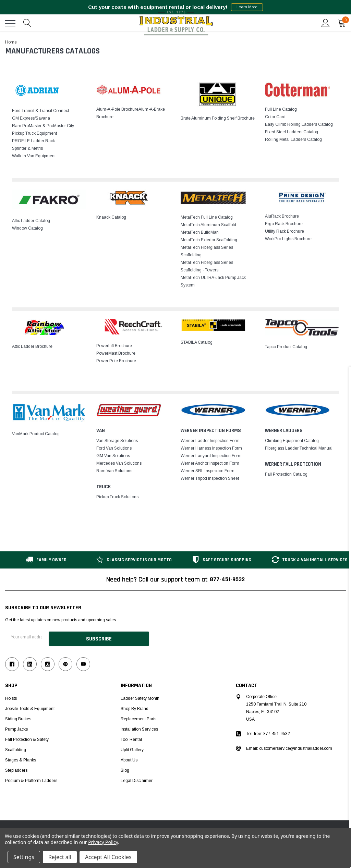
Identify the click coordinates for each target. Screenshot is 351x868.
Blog (125, 769)
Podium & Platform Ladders (31, 779)
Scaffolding (16, 748)
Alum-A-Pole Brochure (117, 109)
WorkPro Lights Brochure (288, 239)
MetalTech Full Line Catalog (207, 217)
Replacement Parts (138, 717)
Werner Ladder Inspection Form (210, 441)
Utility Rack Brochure (285, 231)
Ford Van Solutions (114, 448)
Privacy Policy (103, 842)
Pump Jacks (16, 728)
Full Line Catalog (281, 109)
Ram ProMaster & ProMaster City (43, 126)
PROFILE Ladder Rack (33, 141)
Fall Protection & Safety (27, 738)
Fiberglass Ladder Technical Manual (299, 448)
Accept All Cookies (108, 857)
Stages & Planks (21, 758)
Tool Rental (131, 738)
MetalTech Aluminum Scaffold (208, 225)
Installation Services (139, 728)
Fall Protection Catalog (286, 474)
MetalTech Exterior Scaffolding (209, 240)
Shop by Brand (135, 707)
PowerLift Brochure (114, 346)
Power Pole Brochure (116, 361)
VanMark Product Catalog (36, 434)
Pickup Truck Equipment (34, 133)
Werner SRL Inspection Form (208, 471)
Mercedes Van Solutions (119, 463)
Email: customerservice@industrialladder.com (289, 747)
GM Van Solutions (113, 456)
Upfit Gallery (132, 748)
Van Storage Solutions (117, 441)
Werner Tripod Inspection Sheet (210, 478)
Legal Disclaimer (137, 779)
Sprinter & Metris (27, 148)
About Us (129, 758)
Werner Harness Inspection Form (211, 448)
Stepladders (16, 769)
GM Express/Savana (31, 118)
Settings (24, 857)
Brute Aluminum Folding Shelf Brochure (218, 118)
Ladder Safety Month (140, 697)
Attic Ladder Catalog (31, 221)
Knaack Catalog (111, 217)
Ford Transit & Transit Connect (40, 111)
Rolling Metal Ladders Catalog (293, 139)
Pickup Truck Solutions (117, 497)
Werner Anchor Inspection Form (210, 463)
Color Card (275, 117)
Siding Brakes (18, 717)
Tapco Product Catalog (286, 347)
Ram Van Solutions (114, 471)
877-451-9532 (227, 579)
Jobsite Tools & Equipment (30, 707)
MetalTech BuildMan (200, 232)
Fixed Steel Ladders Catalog (292, 132)
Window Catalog (27, 228)
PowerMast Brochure (116, 353)
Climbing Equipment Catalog (292, 441)
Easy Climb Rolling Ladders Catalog (299, 124)
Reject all (60, 857)
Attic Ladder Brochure (32, 346)
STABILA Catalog (197, 342)
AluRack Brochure (282, 216)
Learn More (247, 7)
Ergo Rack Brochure (284, 224)
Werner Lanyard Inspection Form (211, 456)
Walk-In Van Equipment (34, 156)
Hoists (11, 697)
